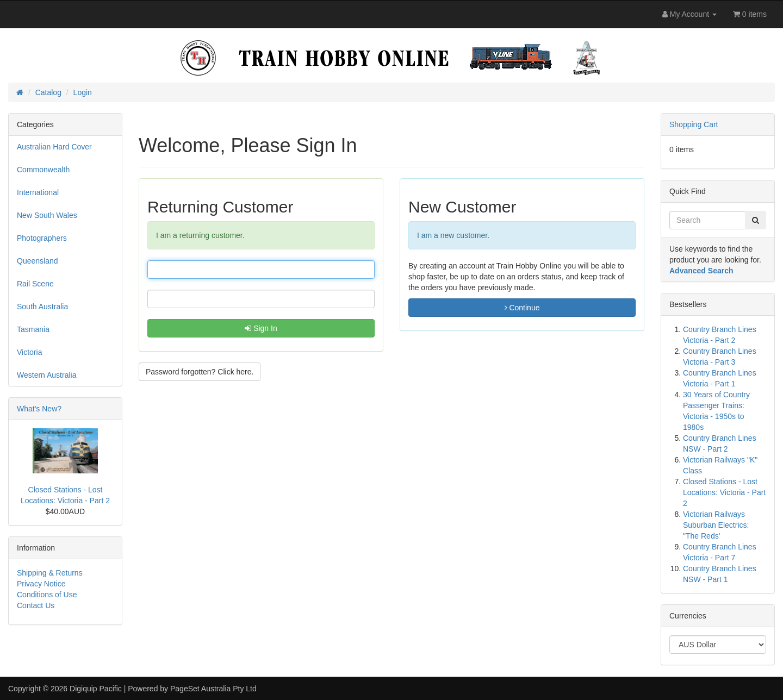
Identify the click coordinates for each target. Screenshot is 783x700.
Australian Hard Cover (54, 147)
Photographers (42, 238)
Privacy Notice (41, 584)
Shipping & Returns (50, 573)
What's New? (39, 409)
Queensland (38, 261)
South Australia (42, 307)
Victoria (29, 352)
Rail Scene (35, 284)
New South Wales (47, 215)
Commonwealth (43, 170)
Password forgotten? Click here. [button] (200, 372)
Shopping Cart (694, 124)
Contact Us (36, 605)
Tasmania (33, 329)
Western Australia (46, 375)
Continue (522, 308)
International (38, 192)
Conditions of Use (47, 595)
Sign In (261, 328)
